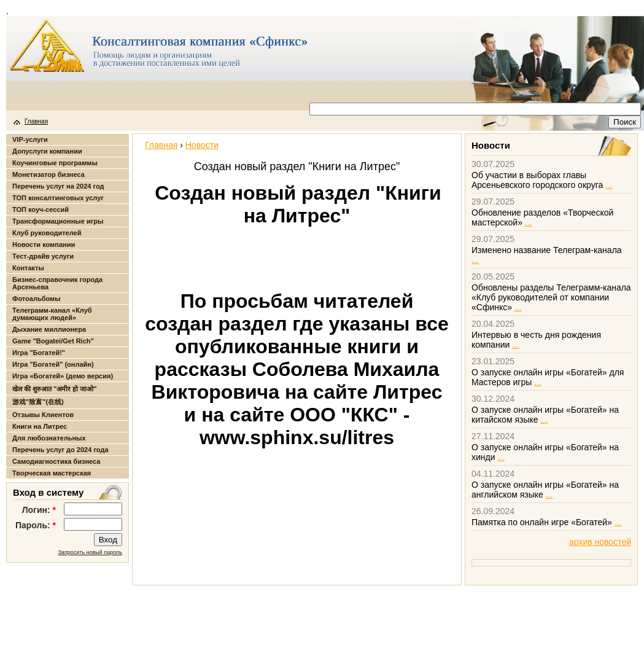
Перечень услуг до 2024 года (60, 450)
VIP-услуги (30, 139)
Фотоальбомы (37, 299)
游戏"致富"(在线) (38, 402)
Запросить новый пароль (90, 552)
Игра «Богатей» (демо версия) (63, 376)
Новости (202, 145)
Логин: (39, 510)
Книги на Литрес (40, 426)
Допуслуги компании (47, 151)
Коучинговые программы (55, 163)
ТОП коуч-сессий (41, 209)
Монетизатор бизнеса (48, 174)
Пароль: (36, 525)
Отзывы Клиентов (43, 415)
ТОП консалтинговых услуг (58, 198)
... (609, 185)
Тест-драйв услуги (43, 256)
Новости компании (44, 244)
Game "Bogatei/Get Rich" (53, 341)
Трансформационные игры (58, 221)
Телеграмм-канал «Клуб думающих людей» (52, 314)
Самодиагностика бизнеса (56, 461)
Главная (36, 121)
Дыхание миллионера (49, 329)
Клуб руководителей (47, 233)
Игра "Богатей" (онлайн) (53, 364)
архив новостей (600, 542)
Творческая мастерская (52, 473)
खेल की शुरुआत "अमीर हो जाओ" (55, 389)
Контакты (28, 268)
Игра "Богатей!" (39, 353)
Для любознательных (49, 438)
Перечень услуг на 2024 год (58, 186)
